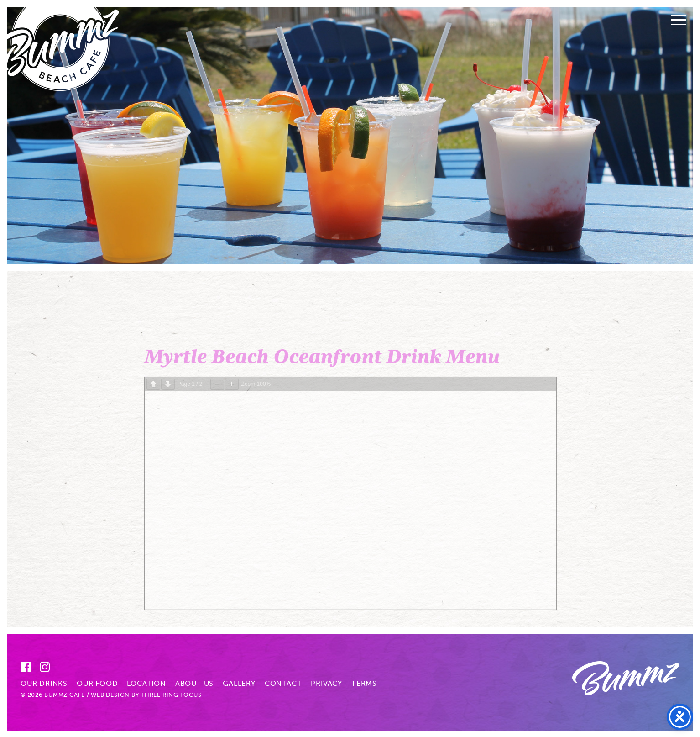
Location (146, 683)
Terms (364, 683)
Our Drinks (44, 683)
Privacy (326, 683)
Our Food (97, 683)
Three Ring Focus (171, 695)
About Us (194, 683)
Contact (283, 683)
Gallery (239, 683)
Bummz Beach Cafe (66, 52)
